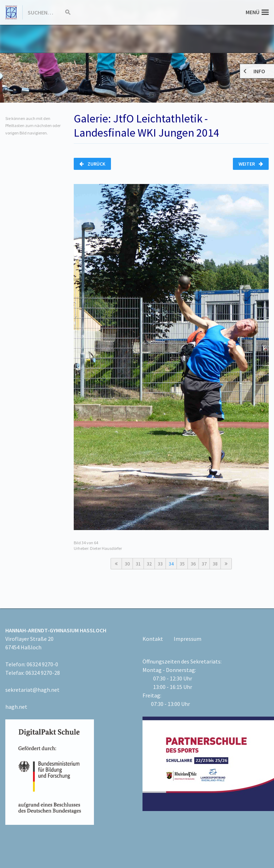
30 (127, 564)
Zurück (92, 164)
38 (215, 564)
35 (182, 564)
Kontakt (153, 639)
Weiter (251, 164)
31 (138, 564)
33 (160, 564)
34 (171, 564)
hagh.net (16, 707)
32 (149, 564)
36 (193, 564)
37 (204, 564)
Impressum (188, 639)
